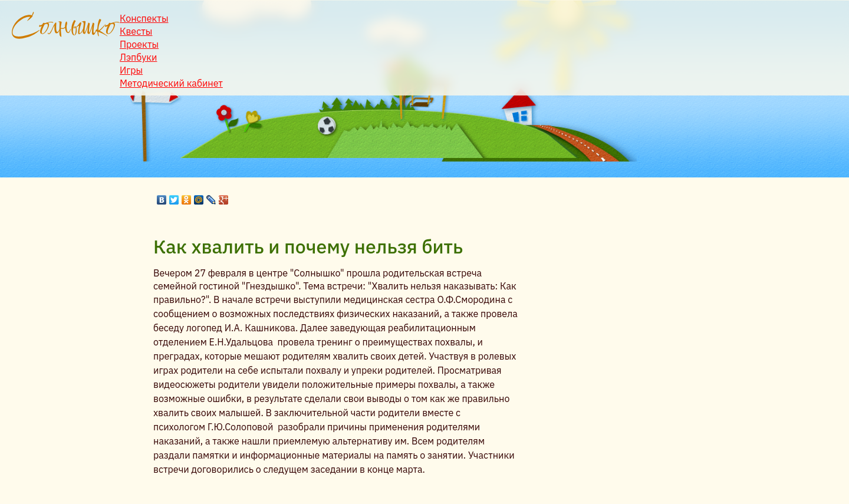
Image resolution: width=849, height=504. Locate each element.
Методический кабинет (171, 83)
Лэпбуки (138, 57)
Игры (131, 70)
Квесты (136, 31)
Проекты (139, 44)
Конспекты (144, 18)
